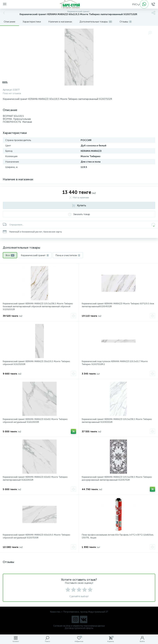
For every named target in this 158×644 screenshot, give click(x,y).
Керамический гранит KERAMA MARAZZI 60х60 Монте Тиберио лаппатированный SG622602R (35, 478)
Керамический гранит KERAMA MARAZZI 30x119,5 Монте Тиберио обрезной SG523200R (36, 363)
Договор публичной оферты (79, 628)
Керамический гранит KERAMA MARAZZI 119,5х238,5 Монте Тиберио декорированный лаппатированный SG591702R (117, 478)
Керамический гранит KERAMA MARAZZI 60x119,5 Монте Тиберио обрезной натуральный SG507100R (36, 536)
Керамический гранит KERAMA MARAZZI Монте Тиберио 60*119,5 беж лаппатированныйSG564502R (118, 305)
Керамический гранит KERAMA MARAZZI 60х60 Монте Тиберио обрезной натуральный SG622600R (35, 421)
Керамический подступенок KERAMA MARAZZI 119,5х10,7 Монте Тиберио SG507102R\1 (115, 363)
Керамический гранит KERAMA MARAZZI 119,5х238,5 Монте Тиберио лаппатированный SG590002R (117, 421)
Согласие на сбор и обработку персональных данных (79, 626)
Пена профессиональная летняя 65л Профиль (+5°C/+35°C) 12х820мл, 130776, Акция (118, 536)
